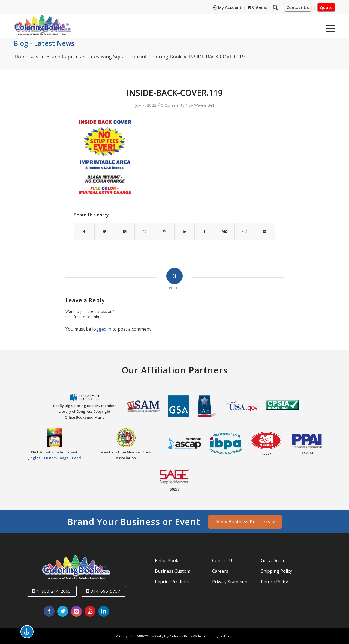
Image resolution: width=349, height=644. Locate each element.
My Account (227, 7)
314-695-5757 (106, 591)
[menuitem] (227, 8)
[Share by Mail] (265, 232)
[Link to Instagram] (76, 611)
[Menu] (329, 27)
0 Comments (173, 105)
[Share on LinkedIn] (185, 232)
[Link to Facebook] (49, 611)
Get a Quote (273, 560)
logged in (102, 329)
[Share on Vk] (225, 232)
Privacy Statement (231, 582)
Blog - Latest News (44, 43)
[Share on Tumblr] (204, 232)
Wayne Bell (204, 105)
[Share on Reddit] (245, 232)
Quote (326, 7)
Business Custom (173, 571)
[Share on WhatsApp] (145, 232)
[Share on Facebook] (84, 232)
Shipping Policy (276, 571)
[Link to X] (63, 611)
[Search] (276, 7)
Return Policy (274, 582)
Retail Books (168, 560)
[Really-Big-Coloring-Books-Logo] (43, 25)
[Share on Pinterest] (165, 232)
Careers (220, 571)
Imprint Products (172, 582)
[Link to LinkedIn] (104, 611)
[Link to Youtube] (90, 611)
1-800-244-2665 (54, 591)
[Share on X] (104, 232)
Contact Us (298, 7)
